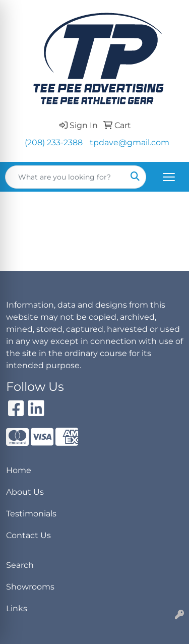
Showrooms (30, 587)
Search (20, 565)
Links (17, 608)
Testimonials (31, 514)
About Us (25, 492)
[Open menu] (169, 177)
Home (19, 470)
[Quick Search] (65, 177)
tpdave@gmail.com (130, 142)
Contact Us (28, 535)
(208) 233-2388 (54, 142)
